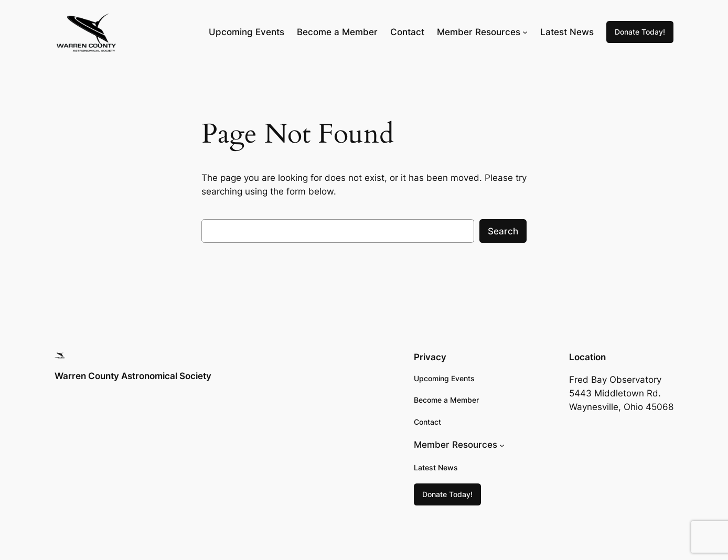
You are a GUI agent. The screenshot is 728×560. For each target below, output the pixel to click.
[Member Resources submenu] (525, 32)
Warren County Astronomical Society (133, 376)
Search (503, 231)
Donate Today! (640, 32)
